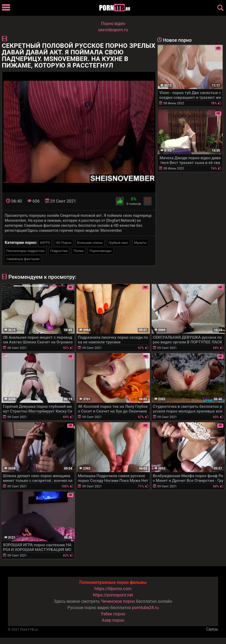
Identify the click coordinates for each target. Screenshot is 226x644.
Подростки (59, 251)
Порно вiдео (113, 24)
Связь (212, 629)
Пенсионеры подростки (25, 251)
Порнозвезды (100, 251)
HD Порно (64, 243)
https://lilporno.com (113, 589)
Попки (78, 251)
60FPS (45, 243)
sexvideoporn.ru (113, 30)
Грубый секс (118, 243)
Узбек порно (113, 614)
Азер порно (113, 620)
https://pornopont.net (113, 595)
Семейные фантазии (23, 259)
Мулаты (140, 243)
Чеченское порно (118, 601)
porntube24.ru (145, 608)
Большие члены (90, 243)
